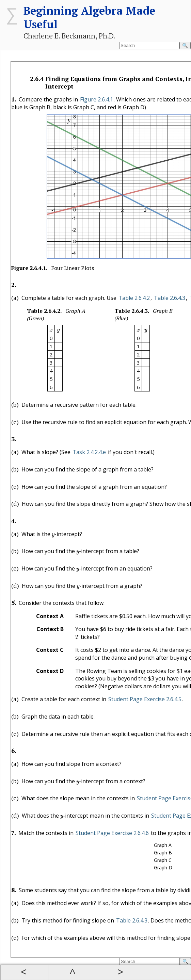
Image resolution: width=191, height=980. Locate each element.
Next (120, 972)
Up (72, 972)
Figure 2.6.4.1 (97, 99)
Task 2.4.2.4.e (89, 452)
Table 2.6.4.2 (134, 298)
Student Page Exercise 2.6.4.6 (112, 833)
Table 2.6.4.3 (170, 298)
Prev (24, 972)
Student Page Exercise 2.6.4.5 (145, 699)
